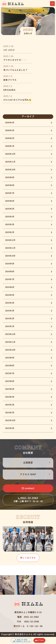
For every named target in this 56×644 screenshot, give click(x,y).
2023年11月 (10, 342)
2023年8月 (10, 366)
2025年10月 (10, 170)
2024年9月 (10, 264)
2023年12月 (10, 334)
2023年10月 (10, 350)
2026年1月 (10, 146)
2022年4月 (10, 428)
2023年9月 (10, 358)
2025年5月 (10, 209)
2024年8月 (10, 272)
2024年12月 (10, 240)
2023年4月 (10, 397)
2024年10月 (10, 256)
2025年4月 (10, 217)
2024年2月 (10, 319)
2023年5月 (10, 389)
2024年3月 (10, 311)
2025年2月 (10, 232)
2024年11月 (10, 248)
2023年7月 (10, 373)
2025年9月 (10, 178)
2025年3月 (10, 225)
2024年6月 (10, 287)
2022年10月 (10, 421)
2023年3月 (10, 405)
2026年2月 (10, 138)
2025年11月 (10, 162)
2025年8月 (10, 185)
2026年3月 (10, 131)
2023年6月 (10, 381)
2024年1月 (10, 326)
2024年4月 (10, 303)
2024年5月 (10, 295)
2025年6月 (10, 201)
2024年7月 (10, 279)
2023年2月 (10, 413)
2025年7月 (10, 193)
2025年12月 (10, 154)
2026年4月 (10, 123)
